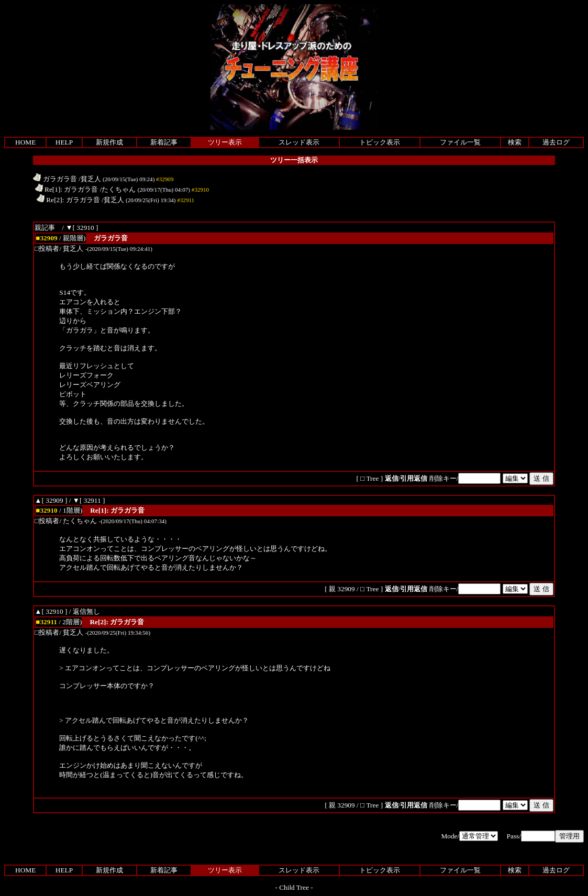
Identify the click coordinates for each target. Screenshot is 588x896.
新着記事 (164, 142)
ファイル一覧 (460, 142)
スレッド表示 (299, 142)
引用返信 (414, 478)
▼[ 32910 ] (82, 228)
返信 (392, 478)
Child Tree (294, 887)
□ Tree (369, 478)
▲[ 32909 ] (51, 500)
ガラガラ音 (55, 179)
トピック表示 (380, 142)
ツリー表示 (225, 142)
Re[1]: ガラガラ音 (67, 189)
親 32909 (343, 589)
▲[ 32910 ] (51, 611)
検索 (515, 142)
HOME (25, 142)
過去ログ (556, 142)
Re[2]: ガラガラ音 (68, 200)
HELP (64, 142)
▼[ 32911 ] (89, 500)
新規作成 (109, 142)
